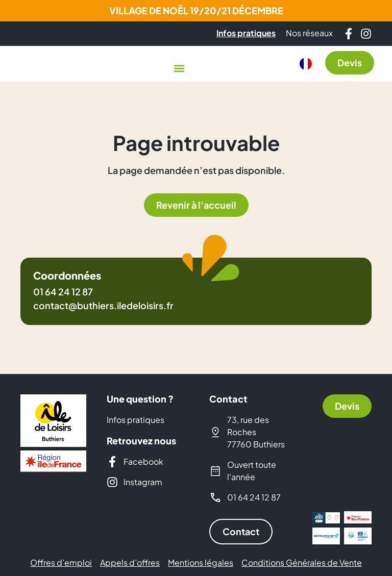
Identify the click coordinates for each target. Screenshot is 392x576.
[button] (179, 68)
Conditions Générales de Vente (302, 563)
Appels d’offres (130, 563)
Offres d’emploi (61, 563)
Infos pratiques (136, 420)
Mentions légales (201, 563)
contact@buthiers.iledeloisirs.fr (103, 305)
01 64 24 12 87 (63, 292)
